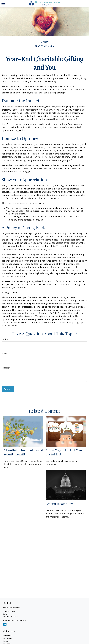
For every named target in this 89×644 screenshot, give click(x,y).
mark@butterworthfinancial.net (15, 620)
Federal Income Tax (59, 504)
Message (6, 368)
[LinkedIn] (5, 624)
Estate (6, 641)
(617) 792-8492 (14, 607)
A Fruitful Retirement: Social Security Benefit (23, 452)
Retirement (8, 635)
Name (5, 339)
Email (4, 353)
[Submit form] (8, 389)
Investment (8, 638)
